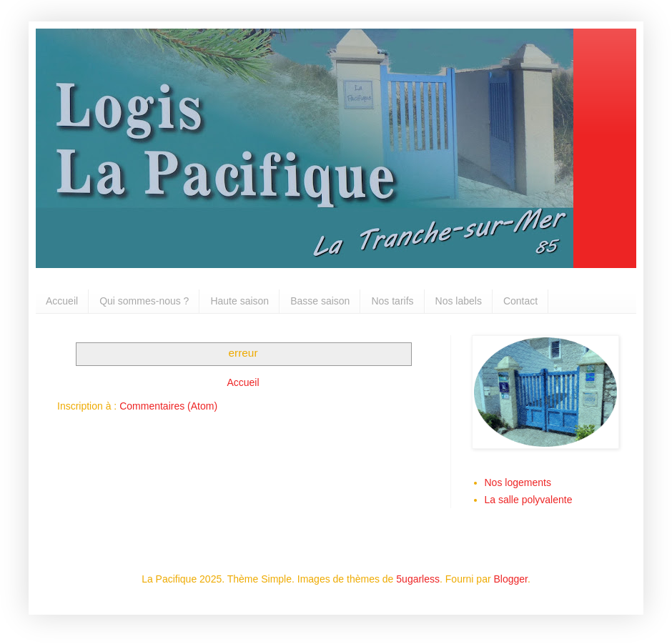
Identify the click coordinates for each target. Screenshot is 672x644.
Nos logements (518, 482)
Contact (520, 301)
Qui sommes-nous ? (144, 301)
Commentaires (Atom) (168, 406)
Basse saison (320, 301)
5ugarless (418, 579)
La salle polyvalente (529, 500)
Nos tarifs (392, 301)
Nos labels (459, 301)
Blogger (511, 579)
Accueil (62, 301)
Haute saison (239, 301)
